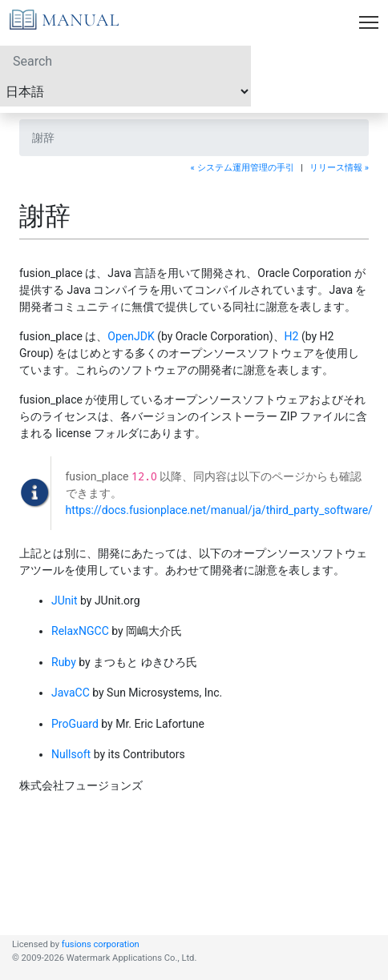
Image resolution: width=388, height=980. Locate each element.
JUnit (65, 600)
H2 (292, 336)
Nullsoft (71, 754)
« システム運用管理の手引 (242, 168)
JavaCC (71, 693)
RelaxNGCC (80, 631)
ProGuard (75, 724)
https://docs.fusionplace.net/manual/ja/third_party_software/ (219, 510)
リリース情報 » (339, 168)
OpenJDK (131, 336)
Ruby (64, 662)
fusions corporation (101, 944)
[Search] (125, 61)
